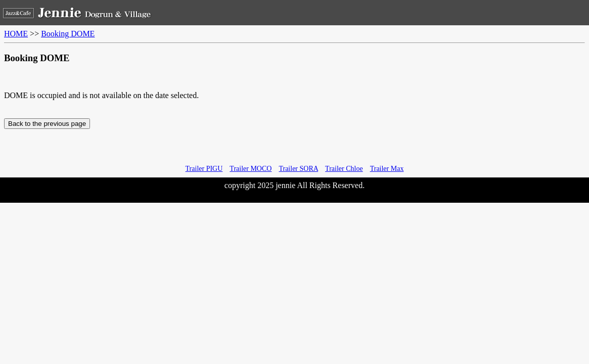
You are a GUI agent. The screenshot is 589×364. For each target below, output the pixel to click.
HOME (16, 34)
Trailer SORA (298, 169)
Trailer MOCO (251, 169)
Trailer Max (387, 169)
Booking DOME (68, 34)
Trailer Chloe (344, 169)
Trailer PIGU (204, 169)
